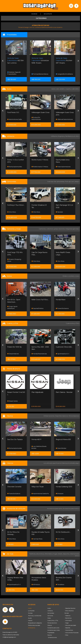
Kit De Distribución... (63, 532)
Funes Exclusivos (62, 308)
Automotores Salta (15, 119)
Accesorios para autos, (55, 508)
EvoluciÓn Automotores (36, 118)
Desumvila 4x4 (13, 354)
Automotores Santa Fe (40, 494)
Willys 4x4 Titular (38, 487)
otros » (77, 556)
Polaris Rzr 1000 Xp (14, 347)
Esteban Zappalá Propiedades (14, 73)
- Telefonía (67, 616)
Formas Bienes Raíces (40, 74)
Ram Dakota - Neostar (64, 392)
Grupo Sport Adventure (12, 307)
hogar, (56, 554)
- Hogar (67, 623)
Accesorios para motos (71, 508)
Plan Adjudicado (37, 392)
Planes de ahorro (52, 623)
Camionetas (51, 613)
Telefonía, (33, 554)
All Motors (36, 584)
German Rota (37, 539)
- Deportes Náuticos (70, 608)
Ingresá (34, 14)
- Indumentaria (69, 630)
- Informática (68, 620)
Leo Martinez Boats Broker (39, 447)
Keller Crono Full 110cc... (40, 300)
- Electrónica (68, 618)
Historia (30, 620)
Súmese (30, 613)
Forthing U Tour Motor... (16, 205)
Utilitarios (50, 611)
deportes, (66, 554)
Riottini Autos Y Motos (40, 160)
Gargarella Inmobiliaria (64, 74)
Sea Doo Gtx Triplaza (15, 439)
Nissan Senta (12, 401)
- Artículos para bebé (70, 625)
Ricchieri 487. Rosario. (64, 61)
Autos (49, 608)
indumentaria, (75, 554)
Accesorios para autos (53, 628)
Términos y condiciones (35, 616)
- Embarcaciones (52, 637)
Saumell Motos (37, 308)
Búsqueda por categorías (35, 623)
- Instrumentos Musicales (72, 633)
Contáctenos (32, 628)
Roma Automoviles (15, 167)
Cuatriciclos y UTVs (53, 620)
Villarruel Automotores (64, 119)
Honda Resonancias (39, 354)
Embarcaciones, (49, 416)
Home (30, 608)
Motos (49, 618)
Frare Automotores (63, 167)
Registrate (48, 14)
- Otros (66, 635)
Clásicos (50, 625)
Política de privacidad (34, 625)
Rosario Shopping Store (14, 260)
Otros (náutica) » (74, 416)
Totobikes (60, 584)
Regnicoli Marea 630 (63, 439)
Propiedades (51, 633)
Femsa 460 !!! (36, 439)
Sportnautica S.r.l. (63, 354)
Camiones (50, 616)
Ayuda (30, 618)
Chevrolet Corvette (14, 487)
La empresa (31, 611)
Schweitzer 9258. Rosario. (40, 61)
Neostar (59, 212)
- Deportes (67, 628)
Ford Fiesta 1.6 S (13, 112)
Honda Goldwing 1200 (64, 487)
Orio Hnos (11, 212)
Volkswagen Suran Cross (40, 112)
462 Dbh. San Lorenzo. (16, 61)
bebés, (60, 554)
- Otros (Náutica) (69, 611)
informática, (49, 554)
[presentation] (3, 61)
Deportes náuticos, (62, 416)
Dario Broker (61, 448)
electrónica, (40, 554)
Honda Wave (61, 300)
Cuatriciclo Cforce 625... (64, 347)
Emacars (60, 494)
